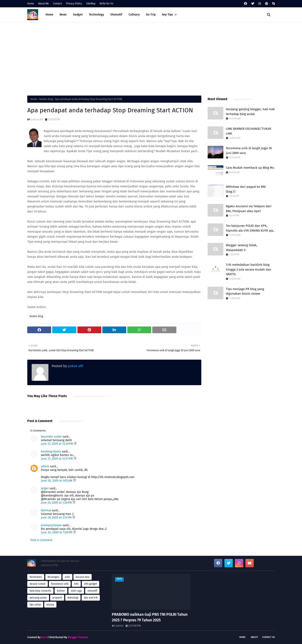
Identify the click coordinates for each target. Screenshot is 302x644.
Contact (57, 4)
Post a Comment (41, 540)
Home (31, 4)
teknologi (73, 598)
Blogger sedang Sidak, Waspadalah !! (242, 248)
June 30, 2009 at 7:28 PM (57, 532)
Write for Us (106, 4)
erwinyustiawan (51, 525)
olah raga (76, 591)
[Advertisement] (151, 58)
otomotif (92, 591)
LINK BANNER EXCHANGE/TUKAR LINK (249, 131)
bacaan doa (83, 577)
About (254, 637)
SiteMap (91, 4)
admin (45, 466)
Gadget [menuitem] (78, 15)
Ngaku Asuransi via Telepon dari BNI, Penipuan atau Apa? (249, 209)
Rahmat (46, 510)
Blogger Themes (78, 637)
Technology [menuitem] (96, 15)
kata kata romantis (40, 591)
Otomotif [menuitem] (116, 15)
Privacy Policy (74, 4)
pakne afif (37, 119)
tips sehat (35, 605)
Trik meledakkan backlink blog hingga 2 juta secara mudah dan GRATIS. (249, 269)
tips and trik (91, 598)
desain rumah (38, 584)
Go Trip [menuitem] (151, 15)
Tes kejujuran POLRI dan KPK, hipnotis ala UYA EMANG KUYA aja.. (250, 228)
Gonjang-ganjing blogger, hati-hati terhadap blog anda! (250, 112)
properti (57, 598)
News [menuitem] (63, 15)
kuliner (61, 591)
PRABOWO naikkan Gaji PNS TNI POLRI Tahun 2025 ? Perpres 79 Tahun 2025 (150, 617)
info (76, 584)
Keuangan (53, 577)
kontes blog (46, 99)
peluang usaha (38, 598)
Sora (44, 637)
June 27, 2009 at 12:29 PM (57, 444)
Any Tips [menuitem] (167, 15)
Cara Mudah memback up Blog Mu (250, 168)
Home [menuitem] (49, 15)
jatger (45, 488)
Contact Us (268, 637)
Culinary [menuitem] (134, 15)
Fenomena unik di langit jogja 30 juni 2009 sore (249, 151)
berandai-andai (51, 437)
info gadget (90, 584)
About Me (44, 4)
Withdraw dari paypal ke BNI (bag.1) (246, 189)
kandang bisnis (51, 452)
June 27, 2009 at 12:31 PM (57, 459)
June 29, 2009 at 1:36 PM (57, 503)
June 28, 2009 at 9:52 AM (57, 481)
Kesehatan (36, 577)
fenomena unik (60, 584)
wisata (50, 605)
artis (67, 577)
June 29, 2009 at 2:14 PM (57, 518)
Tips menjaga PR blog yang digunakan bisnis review (245, 291)
